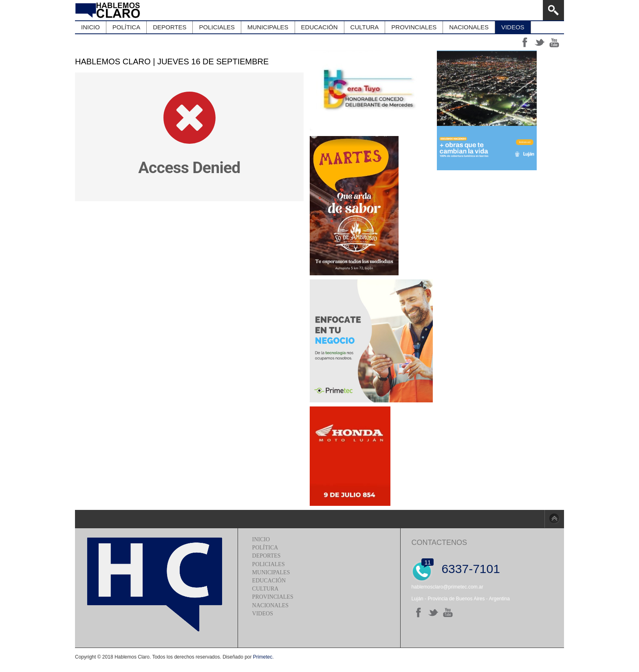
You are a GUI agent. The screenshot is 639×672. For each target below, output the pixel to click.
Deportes (267, 556)
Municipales (271, 572)
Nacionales (270, 605)
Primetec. (263, 657)
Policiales (269, 564)
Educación (269, 581)
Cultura (266, 589)
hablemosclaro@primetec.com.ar (447, 587)
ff (525, 42)
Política (265, 548)
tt (540, 42)
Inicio (261, 539)
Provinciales (273, 597)
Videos (263, 614)
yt (554, 42)
